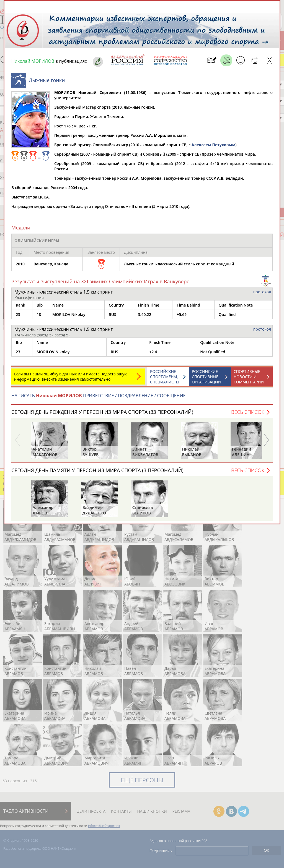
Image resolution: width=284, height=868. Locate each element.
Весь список (248, 415)
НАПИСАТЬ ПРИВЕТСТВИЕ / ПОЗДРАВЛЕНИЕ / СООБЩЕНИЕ (98, 398)
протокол (262, 295)
